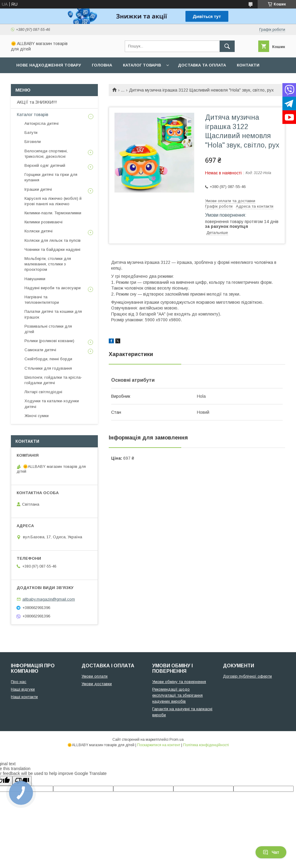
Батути (31, 133)
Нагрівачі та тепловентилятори (42, 300)
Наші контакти (24, 697)
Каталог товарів (142, 65)
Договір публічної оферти (247, 676)
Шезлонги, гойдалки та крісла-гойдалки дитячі (53, 380)
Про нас (26, 81)
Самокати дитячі (40, 350)
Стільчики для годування (48, 368)
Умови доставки (97, 684)
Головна (102, 65)
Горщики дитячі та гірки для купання (51, 177)
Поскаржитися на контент (159, 745)
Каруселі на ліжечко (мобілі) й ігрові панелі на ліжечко (53, 201)
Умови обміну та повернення (179, 682)
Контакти (248, 65)
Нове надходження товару (49, 65)
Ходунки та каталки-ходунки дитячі (52, 404)
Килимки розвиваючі (43, 222)
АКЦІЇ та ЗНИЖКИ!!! (37, 102)
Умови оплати (95, 676)
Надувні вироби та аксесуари (53, 288)
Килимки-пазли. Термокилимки (53, 213)
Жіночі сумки (37, 416)
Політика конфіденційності (206, 745)
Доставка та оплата (202, 65)
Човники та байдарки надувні (52, 249)
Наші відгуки (23, 689)
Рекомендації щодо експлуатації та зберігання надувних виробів (177, 695)
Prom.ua (177, 740)
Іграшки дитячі (38, 189)
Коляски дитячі (39, 231)
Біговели (33, 142)
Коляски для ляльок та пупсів (53, 240)
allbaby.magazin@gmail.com (49, 599)
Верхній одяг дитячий (45, 165)
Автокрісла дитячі (42, 123)
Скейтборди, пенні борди (48, 359)
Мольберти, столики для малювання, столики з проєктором (48, 264)
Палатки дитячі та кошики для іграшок (53, 314)
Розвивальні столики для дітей (48, 329)
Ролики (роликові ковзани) (49, 341)
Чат (271, 852)
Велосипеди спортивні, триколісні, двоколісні (46, 154)
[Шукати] (227, 46)
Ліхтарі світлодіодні (43, 392)
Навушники (35, 279)
